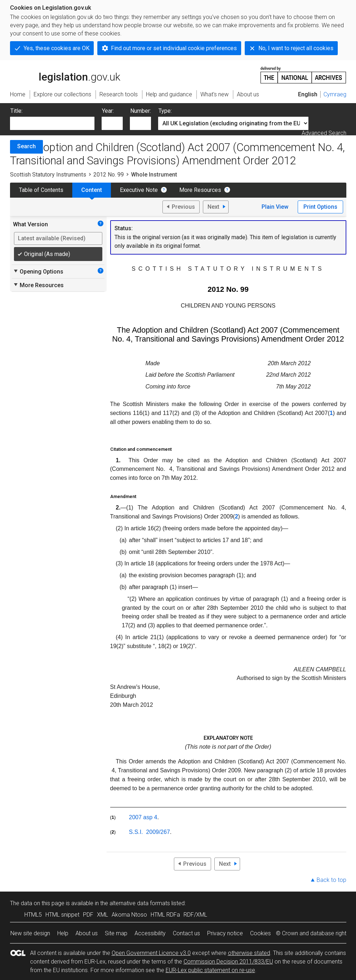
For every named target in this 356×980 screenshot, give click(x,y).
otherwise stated (249, 953)
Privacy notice (225, 933)
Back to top (331, 880)
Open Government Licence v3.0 (151, 953)
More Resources (200, 190)
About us (87, 933)
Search (26, 146)
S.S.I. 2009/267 (149, 832)
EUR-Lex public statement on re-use (210, 970)
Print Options (320, 207)
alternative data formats (140, 903)
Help (63, 933)
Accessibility (150, 933)
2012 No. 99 (109, 175)
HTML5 (33, 915)
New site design (30, 933)
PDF (88, 915)
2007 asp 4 (143, 817)
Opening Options (38, 271)
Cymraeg (335, 94)
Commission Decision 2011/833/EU (228, 962)
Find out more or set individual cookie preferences (174, 48)
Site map (116, 933)
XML (103, 915)
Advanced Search (324, 133)
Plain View (275, 207)
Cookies (260, 933)
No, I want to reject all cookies (296, 48)
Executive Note (139, 190)
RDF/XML (195, 915)
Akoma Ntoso (129, 915)
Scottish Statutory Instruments (48, 175)
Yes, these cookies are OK (57, 48)
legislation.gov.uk (65, 74)
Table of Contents (41, 190)
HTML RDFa (165, 915)
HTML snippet (62, 915)
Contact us (186, 933)
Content (92, 190)
